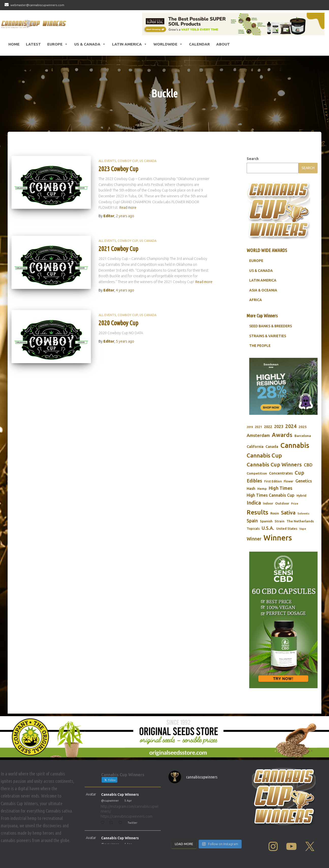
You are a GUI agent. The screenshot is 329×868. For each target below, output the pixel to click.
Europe (58, 44)
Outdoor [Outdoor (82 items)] (282, 503)
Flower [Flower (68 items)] (289, 481)
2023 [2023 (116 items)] (279, 426)
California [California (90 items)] (255, 447)
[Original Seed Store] (164, 737)
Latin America (130, 44)
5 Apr (128, 800)
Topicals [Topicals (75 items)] (253, 528)
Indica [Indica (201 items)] (254, 503)
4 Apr (128, 844)
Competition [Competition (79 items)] (257, 473)
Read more (128, 208)
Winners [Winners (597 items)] (278, 538)
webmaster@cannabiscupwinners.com (37, 5)
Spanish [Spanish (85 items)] (266, 521)
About (223, 44)
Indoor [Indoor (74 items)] (268, 503)
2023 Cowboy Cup (118, 169)
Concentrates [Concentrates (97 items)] (281, 473)
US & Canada (90, 44)
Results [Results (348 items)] (257, 512)
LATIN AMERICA (263, 280)
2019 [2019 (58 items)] (250, 427)
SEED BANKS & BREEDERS (271, 326)
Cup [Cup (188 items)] (299, 473)
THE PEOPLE (260, 346)
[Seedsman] (283, 386)
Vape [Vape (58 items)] (303, 529)
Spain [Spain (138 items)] (252, 521)
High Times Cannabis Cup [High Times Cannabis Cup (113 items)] (271, 495)
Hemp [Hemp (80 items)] (262, 489)
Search (253, 159)
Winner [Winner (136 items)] (254, 539)
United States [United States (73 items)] (287, 528)
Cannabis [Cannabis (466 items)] (295, 445)
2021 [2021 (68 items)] (258, 427)
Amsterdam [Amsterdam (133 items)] (258, 435)
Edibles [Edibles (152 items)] (254, 481)
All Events (107, 161)
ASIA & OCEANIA (263, 290)
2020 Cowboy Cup (118, 323)
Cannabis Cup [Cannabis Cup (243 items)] (264, 455)
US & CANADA (261, 271)
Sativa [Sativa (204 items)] (288, 513)
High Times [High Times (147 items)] (281, 488)
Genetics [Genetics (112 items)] (304, 481)
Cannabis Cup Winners (120, 795)
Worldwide (168, 44)
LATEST (33, 44)
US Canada (148, 161)
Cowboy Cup (128, 161)
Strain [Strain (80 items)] (280, 521)
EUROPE (256, 261)
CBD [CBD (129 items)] (308, 465)
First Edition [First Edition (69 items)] (273, 481)
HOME (14, 44)
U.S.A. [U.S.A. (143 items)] (268, 528)
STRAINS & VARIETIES (268, 336)
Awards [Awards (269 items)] (282, 435)
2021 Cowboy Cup (118, 249)
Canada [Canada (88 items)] (272, 447)
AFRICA (256, 300)
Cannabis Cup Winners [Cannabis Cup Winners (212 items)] (274, 464)
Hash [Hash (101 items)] (251, 488)
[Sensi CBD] (283, 620)
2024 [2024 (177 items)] (291, 426)
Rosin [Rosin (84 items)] (275, 513)
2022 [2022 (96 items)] (268, 427)
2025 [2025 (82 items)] (303, 427)
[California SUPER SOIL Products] (233, 24)
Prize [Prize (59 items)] (295, 504)
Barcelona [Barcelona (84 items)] (303, 436)
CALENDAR (199, 44)
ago (125, 216)
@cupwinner (110, 800)
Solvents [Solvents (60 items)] (303, 513)
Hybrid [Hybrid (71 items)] (301, 496)
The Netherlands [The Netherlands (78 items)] (300, 521)
